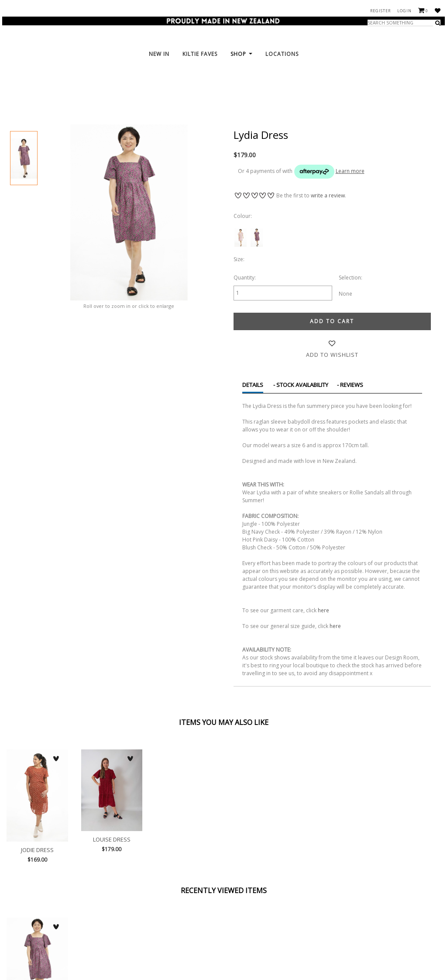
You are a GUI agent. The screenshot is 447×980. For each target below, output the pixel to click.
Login (404, 11)
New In (159, 87)
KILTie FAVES (200, 87)
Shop (241, 87)
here (323, 610)
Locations (282, 87)
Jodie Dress (37, 795)
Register (380, 11)
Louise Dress (112, 790)
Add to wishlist (332, 354)
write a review (328, 195)
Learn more (350, 171)
